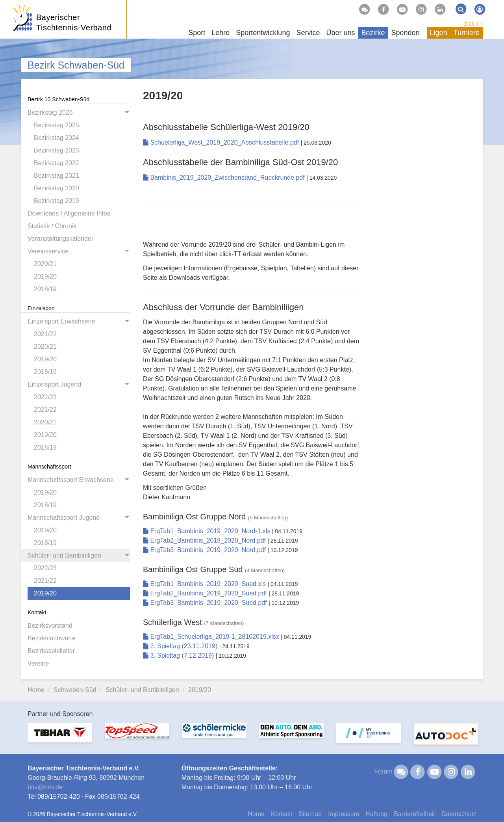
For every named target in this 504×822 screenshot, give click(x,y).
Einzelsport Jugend (54, 384)
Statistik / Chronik (52, 226)
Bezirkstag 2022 (57, 163)
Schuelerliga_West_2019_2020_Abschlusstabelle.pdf (222, 142)
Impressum (344, 814)
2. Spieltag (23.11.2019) (181, 646)
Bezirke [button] (373, 33)
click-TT (473, 24)
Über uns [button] (340, 33)
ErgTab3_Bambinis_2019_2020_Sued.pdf (206, 603)
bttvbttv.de (45, 787)
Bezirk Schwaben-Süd (76, 65)
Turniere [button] (467, 33)
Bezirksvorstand (50, 626)
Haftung (376, 814)
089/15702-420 (59, 797)
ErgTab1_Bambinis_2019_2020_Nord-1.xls (208, 531)
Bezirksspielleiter (51, 651)
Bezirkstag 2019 (57, 201)
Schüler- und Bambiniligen (64, 555)
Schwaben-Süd (75, 690)
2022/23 (45, 397)
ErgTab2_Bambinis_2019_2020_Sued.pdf (206, 593)
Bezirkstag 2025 (57, 125)
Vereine (38, 663)
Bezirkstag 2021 (57, 176)
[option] (60, 737)
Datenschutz (459, 814)
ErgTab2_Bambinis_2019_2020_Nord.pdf (205, 540)
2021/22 (45, 334)
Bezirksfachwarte (52, 638)
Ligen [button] (439, 33)
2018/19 (45, 289)
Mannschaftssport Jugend (64, 518)
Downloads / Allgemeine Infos (69, 213)
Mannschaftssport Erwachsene (71, 480)
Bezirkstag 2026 (50, 113)
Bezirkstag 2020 (57, 188)
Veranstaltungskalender (60, 239)
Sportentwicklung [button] (263, 33)
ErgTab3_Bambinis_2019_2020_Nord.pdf (205, 550)
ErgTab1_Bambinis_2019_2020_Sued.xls (205, 584)
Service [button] (308, 33)
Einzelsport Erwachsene (61, 321)
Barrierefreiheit (414, 814)
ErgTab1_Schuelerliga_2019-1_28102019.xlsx (212, 637)
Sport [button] (197, 33)
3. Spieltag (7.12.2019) (179, 656)
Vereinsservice (48, 251)
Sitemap (310, 814)
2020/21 (45, 264)
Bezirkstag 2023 (57, 150)
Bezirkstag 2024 (57, 138)
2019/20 (45, 276)
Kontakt (282, 814)
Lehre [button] (220, 33)
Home (36, 690)
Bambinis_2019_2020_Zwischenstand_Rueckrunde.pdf (225, 178)
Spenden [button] (406, 33)
